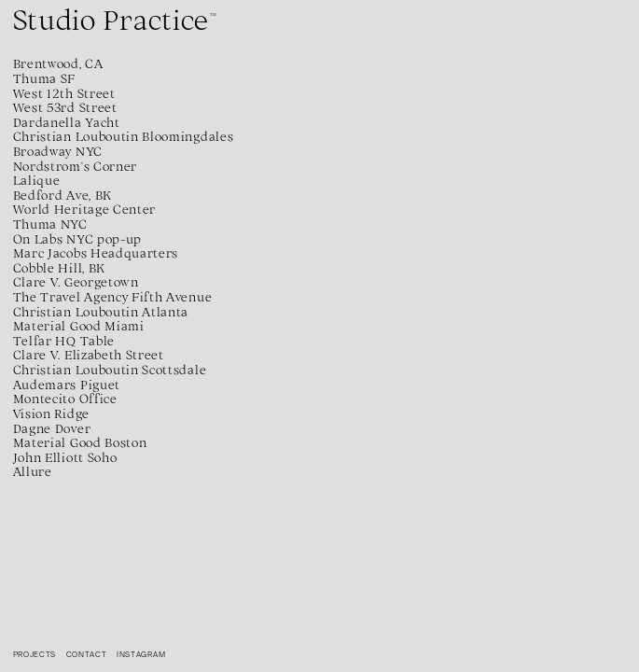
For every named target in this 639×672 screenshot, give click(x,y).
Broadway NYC (58, 151)
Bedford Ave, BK (63, 195)
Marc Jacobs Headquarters (96, 253)
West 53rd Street (65, 107)
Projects (35, 655)
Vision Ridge (51, 413)
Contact (87, 655)
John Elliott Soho (65, 457)
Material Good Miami (79, 326)
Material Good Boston (80, 442)
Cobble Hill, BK (59, 268)
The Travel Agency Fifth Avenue (113, 297)
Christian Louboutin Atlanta (101, 312)
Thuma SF (44, 78)
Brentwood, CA (58, 63)
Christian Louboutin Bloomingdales (124, 136)
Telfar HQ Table (64, 341)
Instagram (141, 655)
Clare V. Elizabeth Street (89, 355)
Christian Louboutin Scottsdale (110, 370)
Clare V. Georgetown (76, 282)
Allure (33, 471)
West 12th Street (64, 93)
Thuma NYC (50, 224)
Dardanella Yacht (67, 122)
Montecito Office (65, 399)
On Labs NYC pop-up (77, 239)
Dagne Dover (52, 428)
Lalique (37, 180)
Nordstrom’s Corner (75, 166)
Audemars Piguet (67, 385)
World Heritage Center (84, 209)
